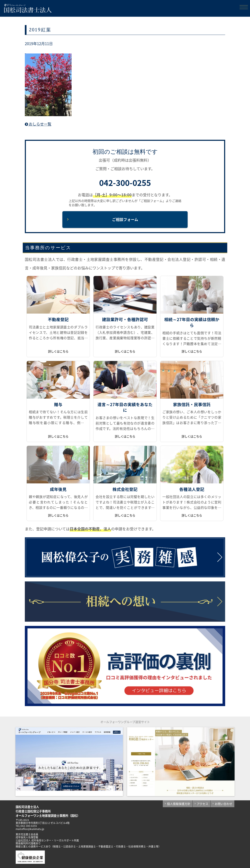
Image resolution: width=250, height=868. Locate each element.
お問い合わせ (223, 804)
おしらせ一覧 (38, 124)
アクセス (203, 804)
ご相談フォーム (125, 219)
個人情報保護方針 (179, 804)
